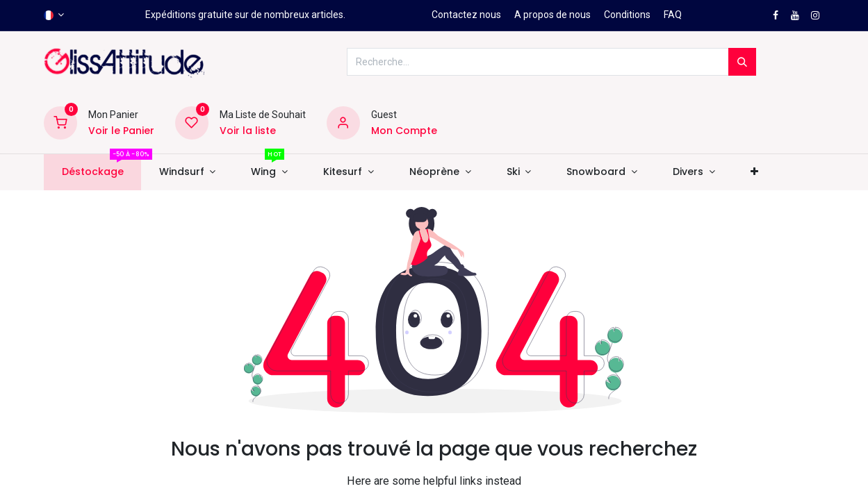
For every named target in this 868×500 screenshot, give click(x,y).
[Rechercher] (742, 62)
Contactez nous (466, 15)
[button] (754, 172)
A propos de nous (552, 15)
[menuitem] (92, 172)
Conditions (627, 15)
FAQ (673, 15)
